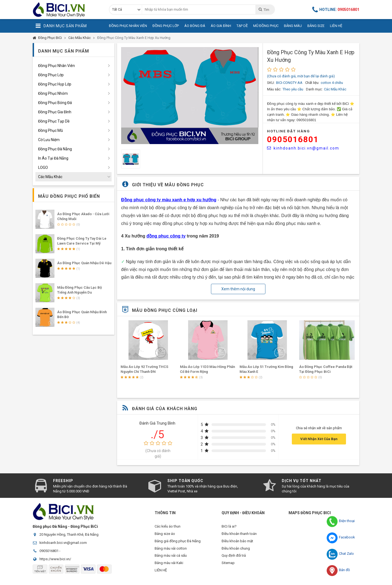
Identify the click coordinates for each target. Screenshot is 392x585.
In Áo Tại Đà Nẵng (53, 158)
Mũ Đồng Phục (266, 26)
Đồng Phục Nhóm (53, 93)
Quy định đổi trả (234, 559)
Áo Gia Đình (221, 26)
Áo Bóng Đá (195, 26)
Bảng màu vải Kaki (169, 567)
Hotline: (336, 10)
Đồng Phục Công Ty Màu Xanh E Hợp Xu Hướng (134, 38)
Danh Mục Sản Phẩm (61, 26)
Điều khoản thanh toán (239, 534)
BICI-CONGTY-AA (289, 83)
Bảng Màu (293, 26)
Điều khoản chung (236, 551)
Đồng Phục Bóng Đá (55, 103)
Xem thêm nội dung (238, 289)
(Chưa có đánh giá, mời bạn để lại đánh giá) (301, 76)
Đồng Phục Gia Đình (55, 112)
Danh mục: (314, 89)
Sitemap (228, 567)
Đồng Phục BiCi (50, 38)
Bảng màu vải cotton (171, 551)
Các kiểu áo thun (168, 526)
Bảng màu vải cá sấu (171, 559)
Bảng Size (316, 26)
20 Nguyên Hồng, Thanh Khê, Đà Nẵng (69, 534)
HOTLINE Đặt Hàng (289, 131)
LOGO (43, 167)
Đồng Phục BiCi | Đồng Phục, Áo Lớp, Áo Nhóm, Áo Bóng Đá (67, 10)
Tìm (264, 10)
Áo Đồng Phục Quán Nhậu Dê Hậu (84, 263)
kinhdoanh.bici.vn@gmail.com (303, 148)
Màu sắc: (274, 89)
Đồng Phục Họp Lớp (55, 84)
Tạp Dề (242, 26)
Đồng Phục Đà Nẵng (55, 149)
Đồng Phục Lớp (166, 26)
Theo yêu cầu (293, 89)
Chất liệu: (312, 83)
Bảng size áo (165, 534)
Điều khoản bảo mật (237, 543)
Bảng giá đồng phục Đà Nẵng (178, 543)
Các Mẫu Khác (79, 38)
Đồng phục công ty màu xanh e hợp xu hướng (169, 200)
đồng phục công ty (166, 236)
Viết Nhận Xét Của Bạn (319, 439)
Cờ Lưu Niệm (49, 140)
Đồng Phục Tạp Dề (54, 121)
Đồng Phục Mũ (50, 130)
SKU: (271, 83)
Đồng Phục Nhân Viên (128, 26)
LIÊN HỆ (161, 575)
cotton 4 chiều (332, 83)
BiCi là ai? (229, 526)
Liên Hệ (336, 26)
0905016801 (293, 139)
